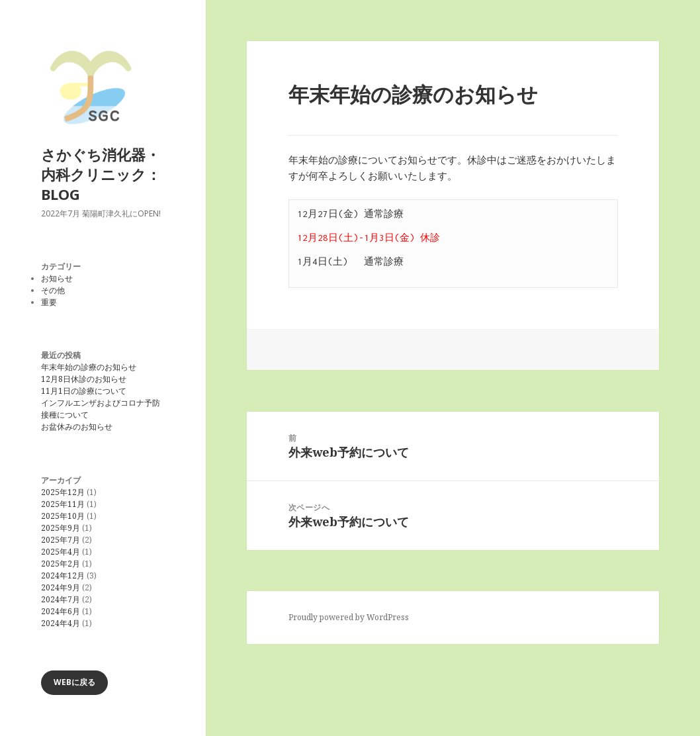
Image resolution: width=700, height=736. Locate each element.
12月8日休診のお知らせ (84, 379)
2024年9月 (61, 587)
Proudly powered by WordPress (349, 617)
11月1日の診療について (84, 391)
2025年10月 (63, 516)
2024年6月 (61, 611)
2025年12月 (63, 492)
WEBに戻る (74, 682)
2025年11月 (63, 504)
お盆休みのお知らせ (77, 427)
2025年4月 (61, 552)
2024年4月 (61, 623)
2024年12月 (63, 575)
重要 (49, 302)
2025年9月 (61, 528)
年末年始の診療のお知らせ (89, 367)
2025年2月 (61, 564)
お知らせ (57, 278)
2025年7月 (61, 540)
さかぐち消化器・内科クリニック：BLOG (101, 174)
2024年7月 (61, 599)
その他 (53, 290)
